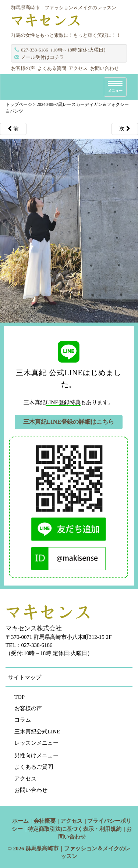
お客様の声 (23, 68)
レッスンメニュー (36, 743)
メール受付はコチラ (43, 57)
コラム (23, 720)
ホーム (20, 821)
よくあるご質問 (34, 767)
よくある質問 (52, 68)
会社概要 (45, 821)
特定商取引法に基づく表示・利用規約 (75, 829)
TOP (20, 697)
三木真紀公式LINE (37, 732)
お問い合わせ (105, 68)
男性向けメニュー (36, 755)
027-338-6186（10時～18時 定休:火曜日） (65, 50)
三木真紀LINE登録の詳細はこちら (69, 422)
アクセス (78, 68)
